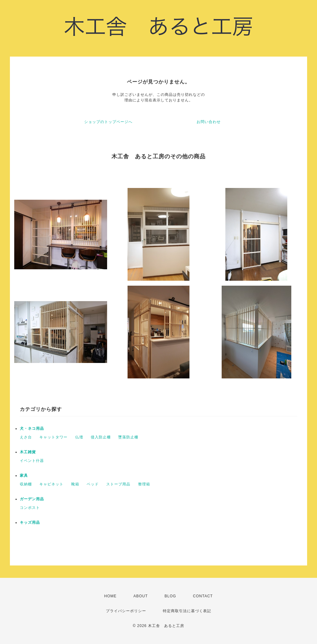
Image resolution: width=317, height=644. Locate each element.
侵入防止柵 (101, 437)
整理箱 (144, 484)
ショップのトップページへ (108, 122)
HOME (111, 596)
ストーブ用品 (118, 484)
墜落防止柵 (128, 437)
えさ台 (26, 437)
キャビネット (51, 484)
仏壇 (79, 437)
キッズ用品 (30, 522)
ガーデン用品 (32, 499)
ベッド (93, 484)
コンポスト (30, 508)
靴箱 (75, 484)
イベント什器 (32, 461)
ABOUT (141, 596)
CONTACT (203, 596)
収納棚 (26, 484)
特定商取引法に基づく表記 (187, 611)
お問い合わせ (209, 122)
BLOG (170, 596)
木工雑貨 (28, 452)
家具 (24, 476)
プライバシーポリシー (126, 611)
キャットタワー (53, 437)
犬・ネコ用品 (32, 429)
